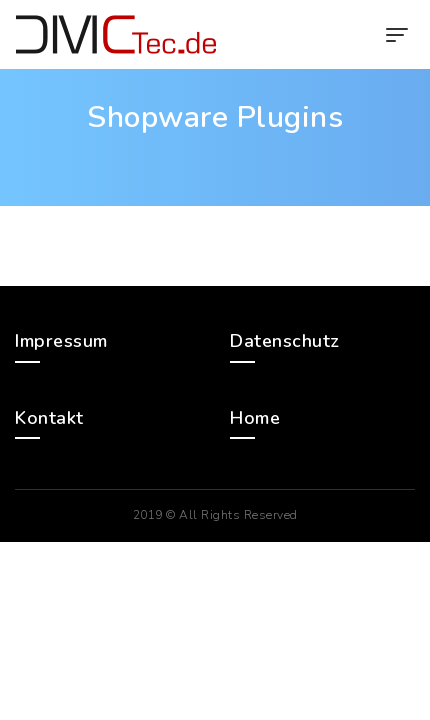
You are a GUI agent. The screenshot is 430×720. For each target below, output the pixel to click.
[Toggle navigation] (397, 35)
